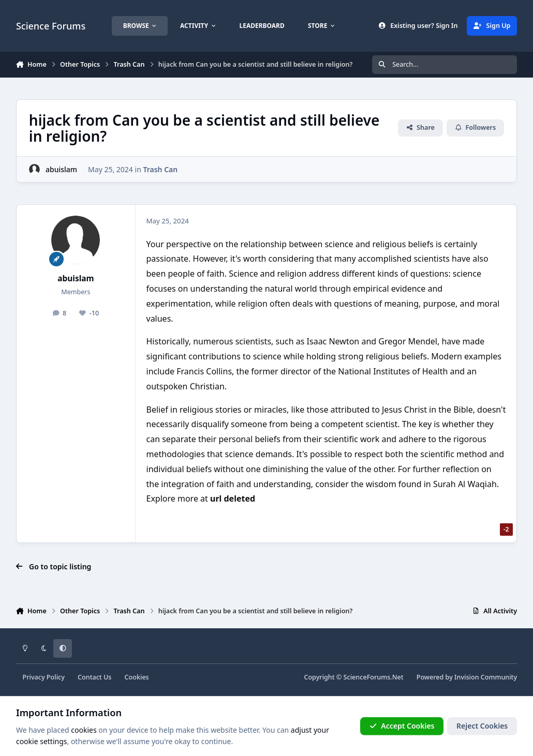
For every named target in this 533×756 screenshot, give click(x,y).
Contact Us (94, 677)
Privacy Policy (44, 677)
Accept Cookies (402, 726)
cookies (84, 730)
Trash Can (160, 169)
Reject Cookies (482, 726)
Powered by (467, 677)
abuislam (61, 169)
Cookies (137, 677)
